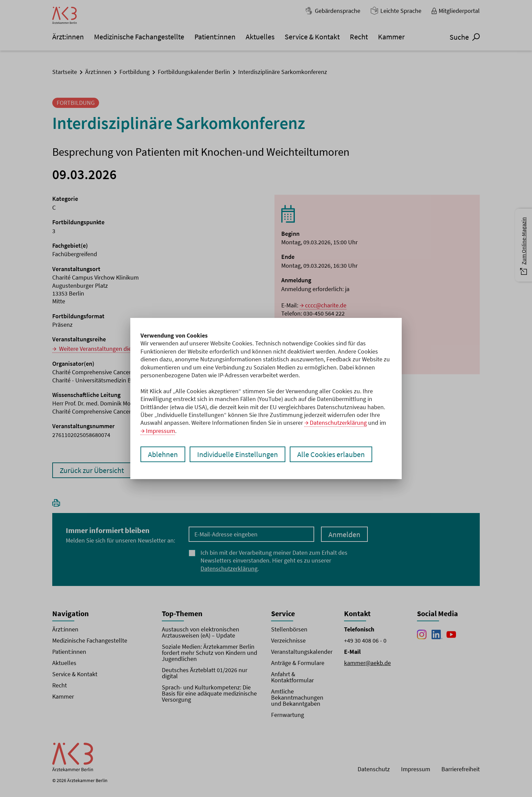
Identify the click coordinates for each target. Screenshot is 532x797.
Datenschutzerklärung (338, 423)
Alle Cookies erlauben (331, 454)
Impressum (160, 431)
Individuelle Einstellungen (237, 454)
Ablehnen (163, 454)
